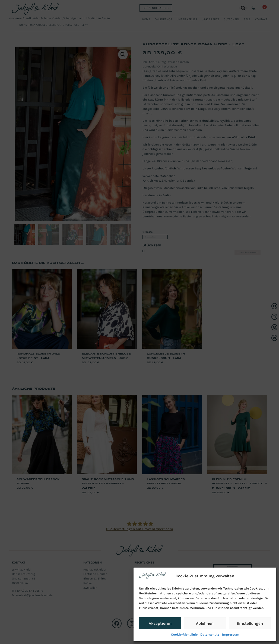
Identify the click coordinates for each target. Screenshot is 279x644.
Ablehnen (205, 623)
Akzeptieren (160, 623)
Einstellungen (250, 623)
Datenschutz (210, 635)
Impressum (231, 635)
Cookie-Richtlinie (184, 635)
